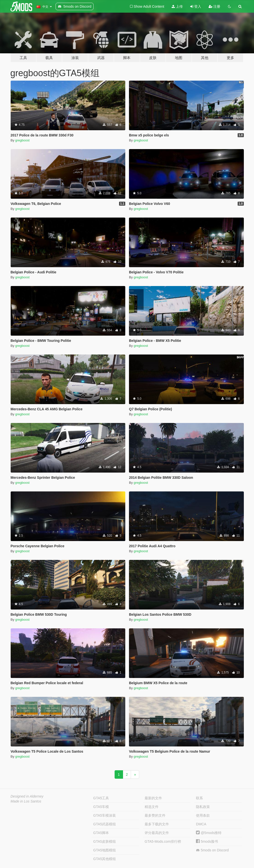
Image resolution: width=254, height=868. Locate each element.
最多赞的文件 (155, 815)
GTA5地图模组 (105, 850)
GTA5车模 (101, 807)
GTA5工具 (101, 798)
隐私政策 (203, 807)
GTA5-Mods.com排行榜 (163, 841)
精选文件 (152, 807)
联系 (199, 798)
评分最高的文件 (157, 833)
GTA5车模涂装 (105, 815)
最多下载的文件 (157, 824)
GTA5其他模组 (105, 859)
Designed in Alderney (27, 796)
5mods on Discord (212, 850)
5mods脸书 (207, 841)
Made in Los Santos (26, 801)
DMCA (201, 824)
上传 (177, 6)
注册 (215, 6)
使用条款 (203, 815)
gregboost (22, 140)
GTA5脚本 (101, 833)
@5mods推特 (209, 833)
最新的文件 (153, 798)
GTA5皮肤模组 (105, 841)
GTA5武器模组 (105, 824)
